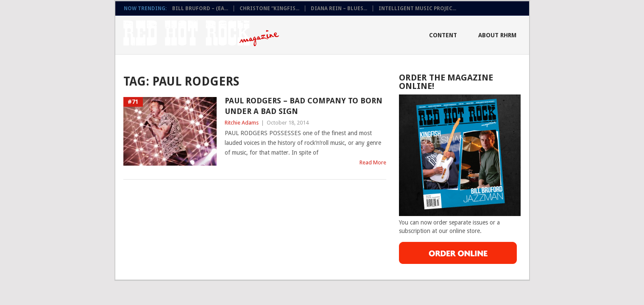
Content (443, 35)
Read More (373, 162)
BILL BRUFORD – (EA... (200, 8)
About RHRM (497, 35)
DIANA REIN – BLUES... (339, 8)
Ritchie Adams (242, 123)
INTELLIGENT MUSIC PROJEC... (417, 8)
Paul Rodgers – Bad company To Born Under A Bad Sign (304, 106)
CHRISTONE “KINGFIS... (269, 8)
